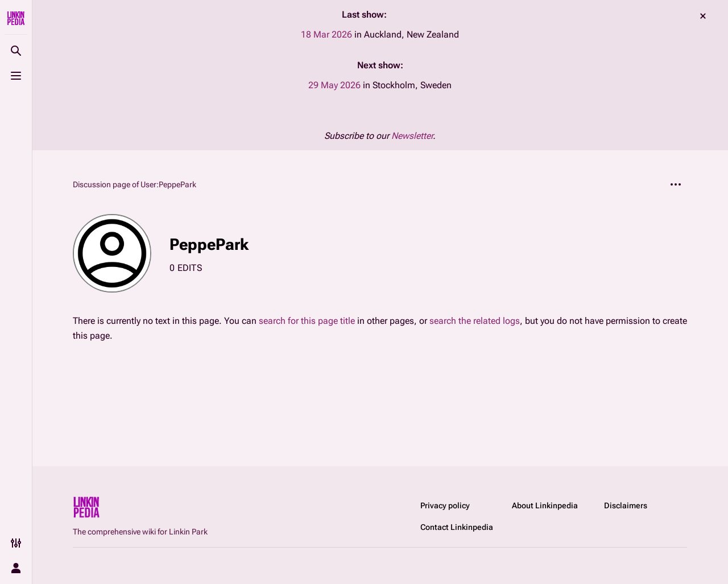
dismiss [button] (703, 16)
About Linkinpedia (545, 505)
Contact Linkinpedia (457, 527)
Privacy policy (445, 505)
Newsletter (412, 136)
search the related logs (475, 321)
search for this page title (307, 321)
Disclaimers (626, 505)
